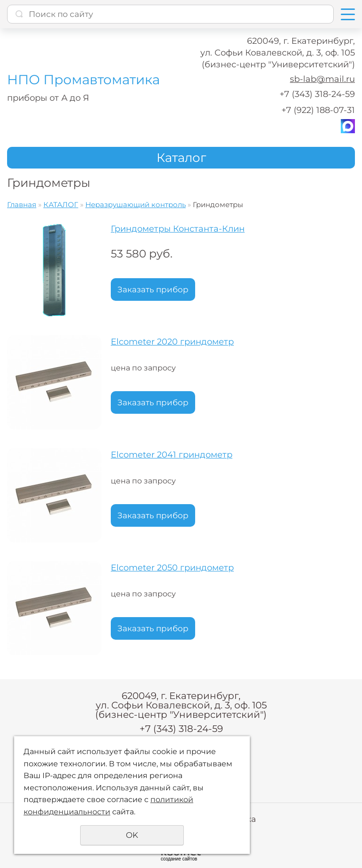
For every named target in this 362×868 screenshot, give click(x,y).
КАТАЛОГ (61, 205)
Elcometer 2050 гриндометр (172, 568)
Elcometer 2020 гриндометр (172, 342)
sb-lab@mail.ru (322, 79)
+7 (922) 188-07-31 (318, 110)
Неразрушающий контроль (136, 205)
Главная (22, 205)
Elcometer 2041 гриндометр (172, 455)
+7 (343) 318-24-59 (317, 94)
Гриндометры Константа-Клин (178, 229)
